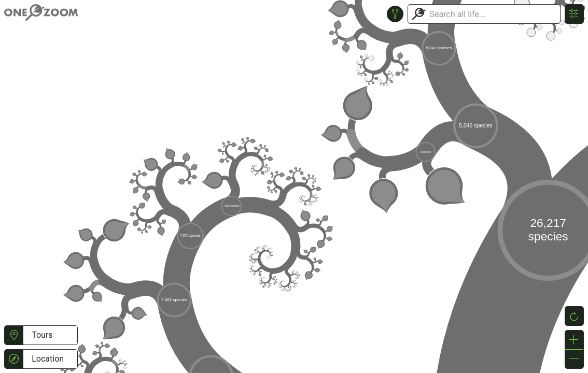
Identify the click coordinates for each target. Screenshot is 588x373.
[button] (14, 335)
